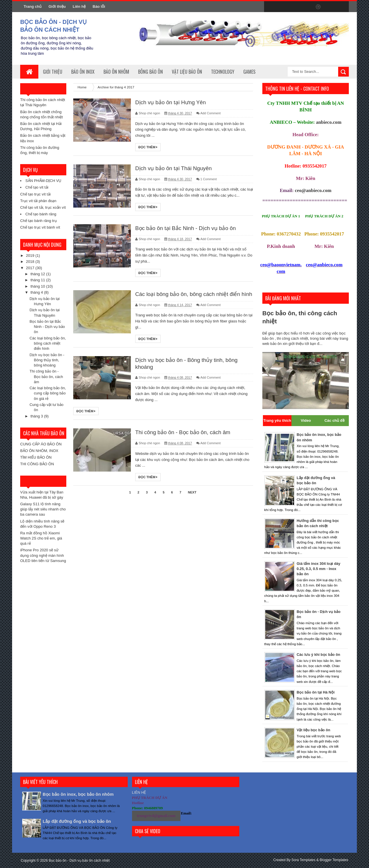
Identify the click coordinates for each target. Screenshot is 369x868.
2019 (31, 256)
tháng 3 (37, 416)
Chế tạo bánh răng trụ (38, 221)
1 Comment (209, 180)
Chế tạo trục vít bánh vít (40, 227)
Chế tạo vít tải (37, 187)
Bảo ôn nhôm (116, 72)
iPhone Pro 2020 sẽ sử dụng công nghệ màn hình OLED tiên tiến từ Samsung (43, 555)
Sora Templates (303, 860)
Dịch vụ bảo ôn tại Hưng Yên (172, 102)
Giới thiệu (57, 6)
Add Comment (210, 113)
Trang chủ (33, 6)
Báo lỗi (99, 6)
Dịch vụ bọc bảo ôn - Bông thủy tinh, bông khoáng (47, 360)
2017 (31, 268)
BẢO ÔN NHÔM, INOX (39, 451)
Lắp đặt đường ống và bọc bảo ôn (80, 821)
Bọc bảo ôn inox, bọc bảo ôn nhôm (81, 794)
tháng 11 (38, 280)
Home (82, 87)
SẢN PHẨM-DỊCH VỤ (43, 181)
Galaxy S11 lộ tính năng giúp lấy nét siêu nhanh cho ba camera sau (43, 509)
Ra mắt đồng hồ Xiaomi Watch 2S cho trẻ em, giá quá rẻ (41, 538)
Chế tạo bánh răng (41, 214)
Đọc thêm (148, 147)
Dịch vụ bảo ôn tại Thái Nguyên (176, 169)
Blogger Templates (334, 860)
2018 (31, 262)
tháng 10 (38, 286)
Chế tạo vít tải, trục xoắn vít (43, 207)
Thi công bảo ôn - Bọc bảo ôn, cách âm (46, 376)
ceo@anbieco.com (313, 190)
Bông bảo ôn (150, 72)
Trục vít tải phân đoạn (38, 201)
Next (192, 501)
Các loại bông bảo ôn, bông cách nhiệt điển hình (48, 343)
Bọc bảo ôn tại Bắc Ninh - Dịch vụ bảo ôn (47, 327)
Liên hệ (79, 6)
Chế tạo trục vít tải (35, 194)
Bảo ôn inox (83, 72)
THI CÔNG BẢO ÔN (37, 464)
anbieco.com (329, 122)
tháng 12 (38, 274)
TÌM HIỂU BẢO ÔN (36, 457)
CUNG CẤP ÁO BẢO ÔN (41, 444)
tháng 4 (37, 292)
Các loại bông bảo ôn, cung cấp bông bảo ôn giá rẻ (48, 393)
